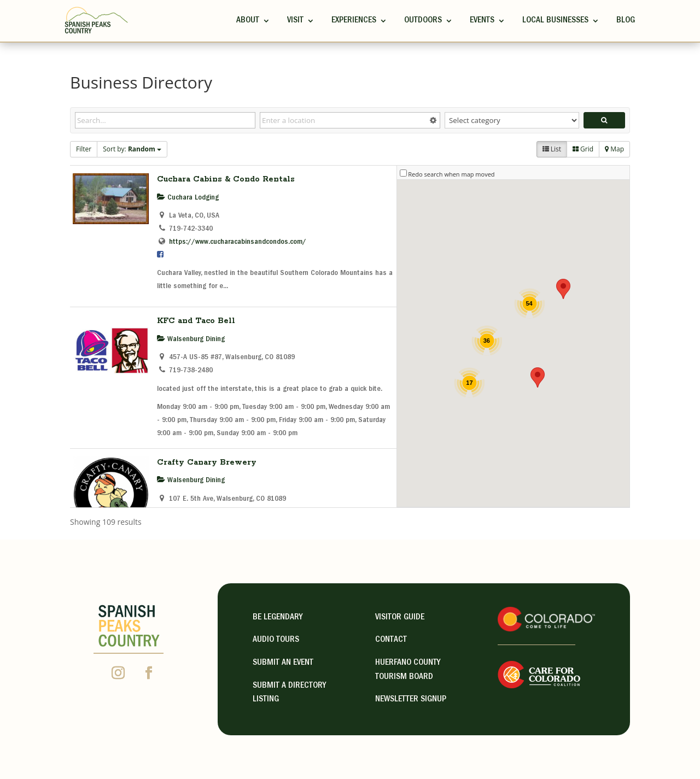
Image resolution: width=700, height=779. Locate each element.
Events (482, 21)
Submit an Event (283, 663)
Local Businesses (555, 21)
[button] (563, 289)
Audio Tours (276, 640)
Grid (583, 149)
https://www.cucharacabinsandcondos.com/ (238, 242)
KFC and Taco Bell (196, 321)
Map (614, 149)
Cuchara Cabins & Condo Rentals (226, 179)
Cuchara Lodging (188, 198)
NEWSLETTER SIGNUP (411, 700)
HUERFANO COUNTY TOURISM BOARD (408, 670)
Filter (84, 149)
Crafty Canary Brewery (207, 462)
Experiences (354, 21)
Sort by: (132, 149)
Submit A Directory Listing (289, 693)
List (552, 149)
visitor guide (400, 618)
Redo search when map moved (451, 174)
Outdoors (423, 21)
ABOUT (248, 21)
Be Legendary (278, 618)
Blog (626, 21)
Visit (295, 21)
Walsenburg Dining (191, 339)
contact (391, 640)
